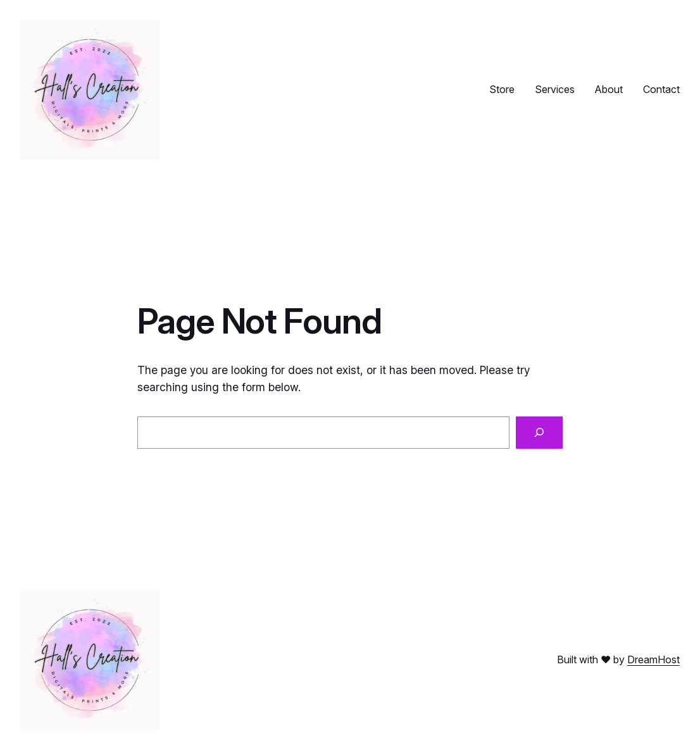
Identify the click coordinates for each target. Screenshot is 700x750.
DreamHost (653, 659)
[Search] (539, 433)
